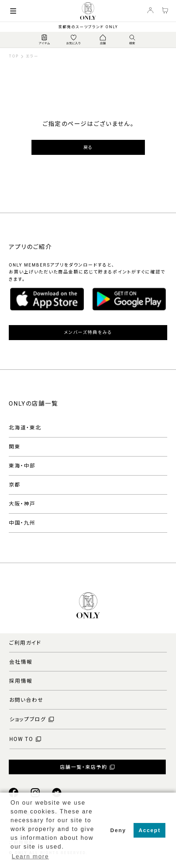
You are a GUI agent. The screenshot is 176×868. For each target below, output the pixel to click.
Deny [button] (118, 830)
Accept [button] (150, 830)
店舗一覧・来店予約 (84, 767)
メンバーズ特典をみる (88, 332)
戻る (88, 148)
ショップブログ (28, 719)
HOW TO (21, 739)
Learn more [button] (30, 856)
